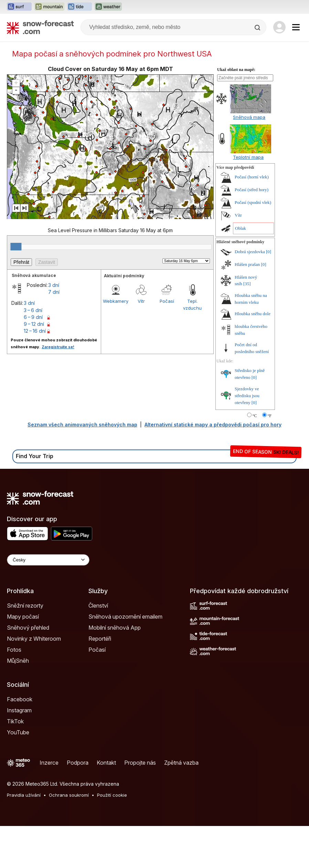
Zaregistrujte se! (58, 389)
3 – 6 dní (33, 352)
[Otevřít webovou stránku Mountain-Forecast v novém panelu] (49, 7)
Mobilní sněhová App (115, 670)
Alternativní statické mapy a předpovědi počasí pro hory (213, 467)
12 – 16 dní (35, 373)
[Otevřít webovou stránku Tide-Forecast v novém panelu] (79, 7)
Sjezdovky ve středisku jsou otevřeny (247, 437)
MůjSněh (18, 703)
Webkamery (116, 343)
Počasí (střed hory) (252, 232)
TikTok (15, 763)
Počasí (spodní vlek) (253, 244)
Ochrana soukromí (69, 837)
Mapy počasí (23, 659)
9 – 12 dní (34, 366)
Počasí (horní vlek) (252, 219)
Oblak (241, 270)
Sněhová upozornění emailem (125, 659)
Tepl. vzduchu (192, 347)
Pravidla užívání (24, 837)
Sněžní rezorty (25, 648)
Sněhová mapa (249, 159)
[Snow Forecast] (40, 27)
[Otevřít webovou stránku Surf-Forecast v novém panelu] (19, 7)
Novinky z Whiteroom (34, 681)
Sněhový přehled (28, 670)
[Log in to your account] (279, 27)
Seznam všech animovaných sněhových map (82, 467)
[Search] (258, 28)
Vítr (141, 343)
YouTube (18, 774)
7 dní (54, 334)
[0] (269, 294)
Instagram (19, 752)
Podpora (78, 805)
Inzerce (49, 805)
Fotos (14, 692)
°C (255, 458)
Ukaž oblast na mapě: (236, 112)
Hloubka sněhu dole (253, 356)
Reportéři (100, 681)
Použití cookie (112, 837)
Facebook (20, 741)
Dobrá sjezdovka (250, 294)
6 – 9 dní (33, 359)
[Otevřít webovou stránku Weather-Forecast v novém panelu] (108, 7)
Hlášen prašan (247, 306)
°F (270, 458)
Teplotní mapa (248, 199)
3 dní (54, 327)
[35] (247, 326)
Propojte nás (140, 805)
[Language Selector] (48, 602)
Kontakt (106, 805)
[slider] (16, 289)
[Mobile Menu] (296, 27)
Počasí (167, 343)
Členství (98, 648)
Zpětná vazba (181, 805)
